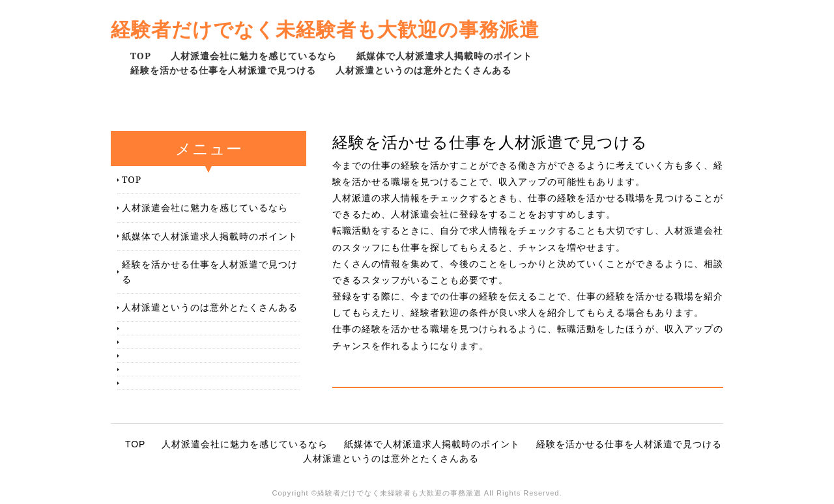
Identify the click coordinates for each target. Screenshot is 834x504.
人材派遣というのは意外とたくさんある (424, 70)
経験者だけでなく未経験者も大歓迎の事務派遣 (325, 29)
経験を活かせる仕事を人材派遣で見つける (223, 70)
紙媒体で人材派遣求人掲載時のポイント (444, 56)
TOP (141, 56)
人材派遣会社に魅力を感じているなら (254, 56)
